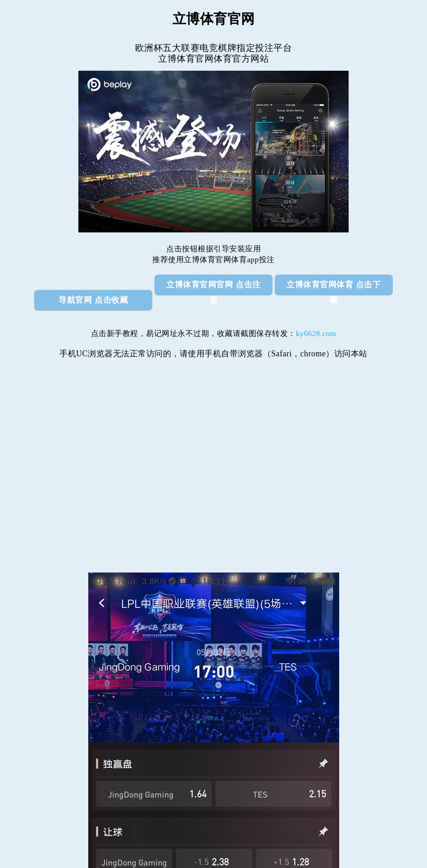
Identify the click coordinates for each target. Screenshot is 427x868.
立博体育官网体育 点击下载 (334, 287)
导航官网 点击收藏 (93, 300)
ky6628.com (316, 334)
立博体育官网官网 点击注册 (213, 287)
